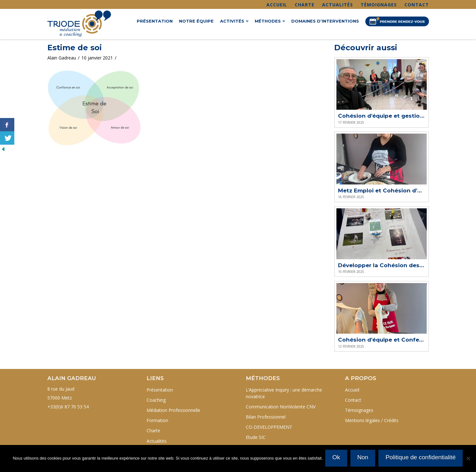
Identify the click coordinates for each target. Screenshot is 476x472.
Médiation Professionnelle (173, 410)
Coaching (156, 400)
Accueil (277, 5)
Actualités (338, 5)
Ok (337, 458)
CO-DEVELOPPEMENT (269, 427)
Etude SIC (256, 437)
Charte (305, 5)
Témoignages (379, 5)
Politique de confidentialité (421, 458)
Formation (157, 420)
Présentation (160, 390)
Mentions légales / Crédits (372, 420)
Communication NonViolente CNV (281, 407)
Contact (417, 5)
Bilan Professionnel (266, 417)
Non (363, 458)
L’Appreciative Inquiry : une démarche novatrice (284, 393)
